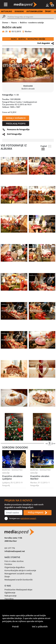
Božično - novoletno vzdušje (32, 23)
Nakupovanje (10, 596)
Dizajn (7, 576)
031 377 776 (10, 548)
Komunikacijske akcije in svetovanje (20, 570)
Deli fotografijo (14, 134)
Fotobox (8, 564)
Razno (14, 23)
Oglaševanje (10, 593)
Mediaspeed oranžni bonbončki (19, 580)
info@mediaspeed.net (15, 551)
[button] (52, 5)
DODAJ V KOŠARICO (16, 118)
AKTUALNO (6, 11)
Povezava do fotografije (18, 129)
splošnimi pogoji (28, 518)
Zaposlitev (9, 599)
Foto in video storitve (14, 561)
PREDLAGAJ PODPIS (16, 124)
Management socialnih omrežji (18, 574)
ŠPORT (48, 11)
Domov (5, 23)
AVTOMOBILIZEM (34, 11)
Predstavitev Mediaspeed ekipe (18, 590)
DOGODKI (19, 11)
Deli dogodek (44, 43)
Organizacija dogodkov (15, 567)
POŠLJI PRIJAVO (37, 513)
